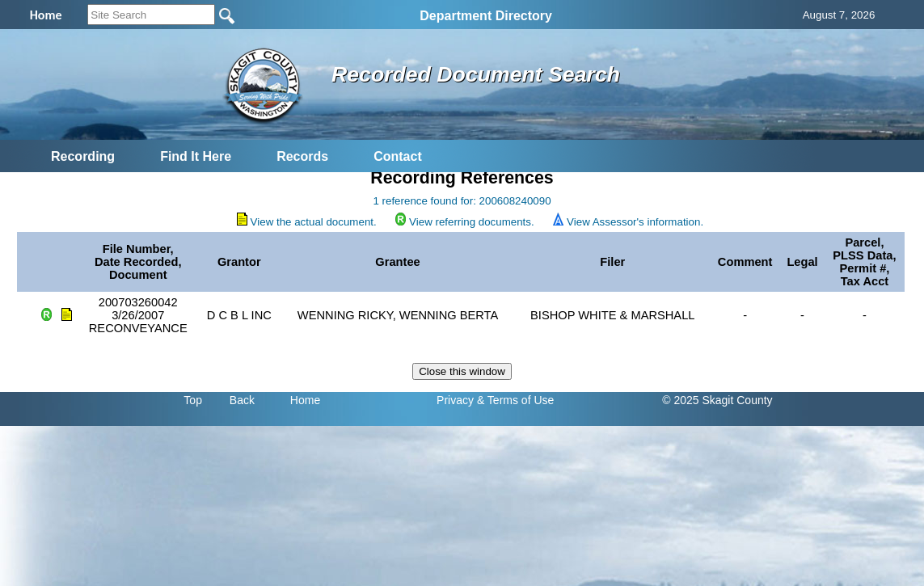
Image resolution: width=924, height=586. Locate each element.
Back (242, 400)
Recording (83, 156)
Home (305, 400)
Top (193, 400)
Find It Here (196, 156)
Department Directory (486, 16)
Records (302, 156)
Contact (398, 156)
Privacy (455, 400)
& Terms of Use (515, 400)
